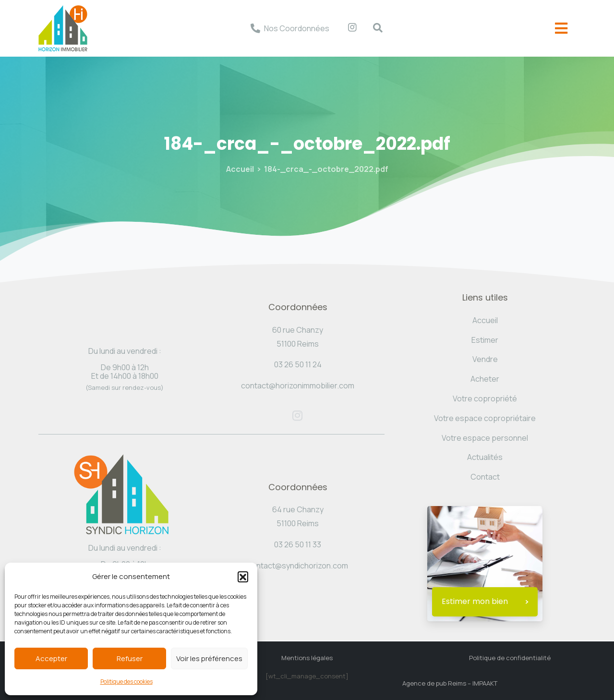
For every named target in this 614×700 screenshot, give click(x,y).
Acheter (485, 379)
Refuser (130, 658)
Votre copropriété (485, 398)
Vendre (485, 359)
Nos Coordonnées (297, 28)
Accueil (240, 169)
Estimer (485, 340)
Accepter (51, 658)
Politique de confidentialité (510, 658)
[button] (243, 577)
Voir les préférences (209, 658)
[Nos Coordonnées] (255, 28)
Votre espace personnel (485, 438)
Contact (485, 477)
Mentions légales (307, 658)
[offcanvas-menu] (561, 29)
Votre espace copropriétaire (485, 418)
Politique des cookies (126, 682)
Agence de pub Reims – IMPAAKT (450, 683)
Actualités (485, 457)
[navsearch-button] (373, 28)
